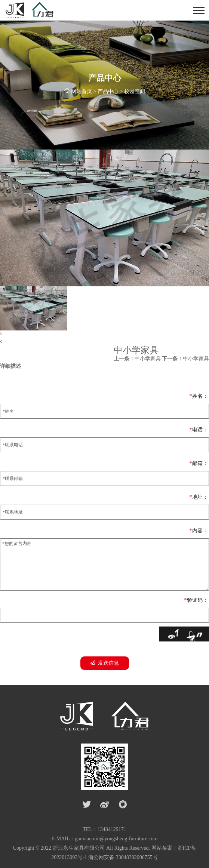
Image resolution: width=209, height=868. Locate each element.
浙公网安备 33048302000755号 (123, 857)
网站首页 (82, 92)
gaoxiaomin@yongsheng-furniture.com (116, 839)
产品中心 (108, 92)
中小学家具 (137, 359)
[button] (104, 334)
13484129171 (112, 829)
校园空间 (135, 92)
